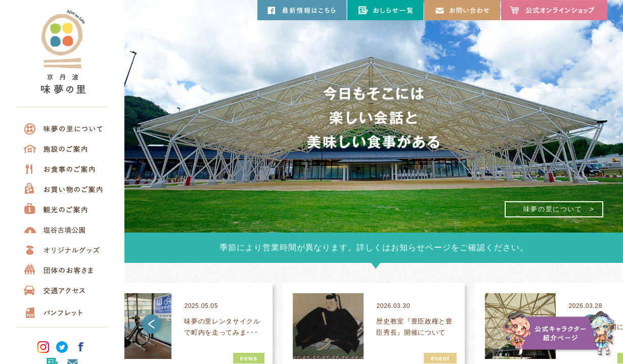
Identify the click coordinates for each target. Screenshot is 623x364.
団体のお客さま (62, 270)
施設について (62, 149)
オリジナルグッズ (62, 250)
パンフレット (62, 310)
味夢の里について (62, 128)
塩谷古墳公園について (62, 230)
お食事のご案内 (62, 169)
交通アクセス (62, 290)
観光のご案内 (62, 209)
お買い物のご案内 (62, 189)
